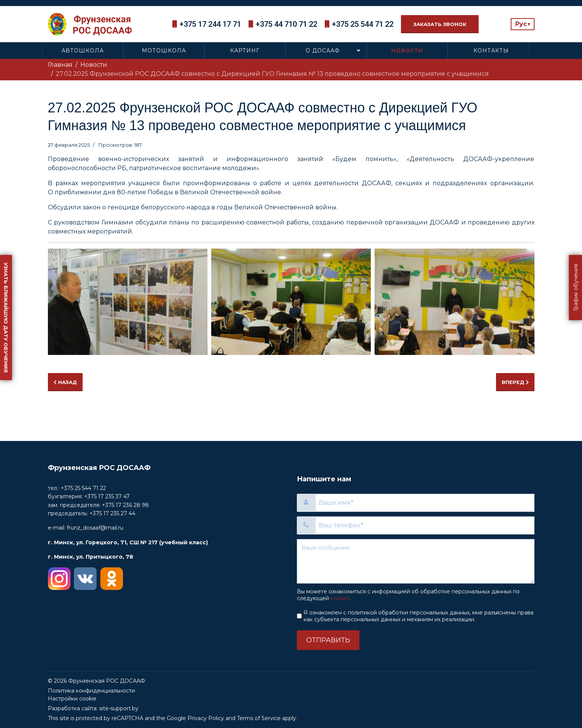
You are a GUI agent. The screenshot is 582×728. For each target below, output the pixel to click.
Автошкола (83, 51)
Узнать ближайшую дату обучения (6, 318)
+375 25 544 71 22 (363, 24)
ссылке (340, 598)
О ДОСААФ (323, 51)
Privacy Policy (206, 718)
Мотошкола (164, 51)
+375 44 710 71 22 (286, 24)
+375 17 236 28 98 (125, 505)
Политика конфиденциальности (91, 691)
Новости (407, 51)
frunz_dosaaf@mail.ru (95, 528)
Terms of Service (259, 718)
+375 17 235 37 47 (107, 496)
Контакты (491, 51)
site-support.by (119, 708)
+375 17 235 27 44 (112, 513)
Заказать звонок (440, 24)
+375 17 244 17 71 (210, 24)
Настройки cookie (72, 699)
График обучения (576, 288)
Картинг (245, 51)
